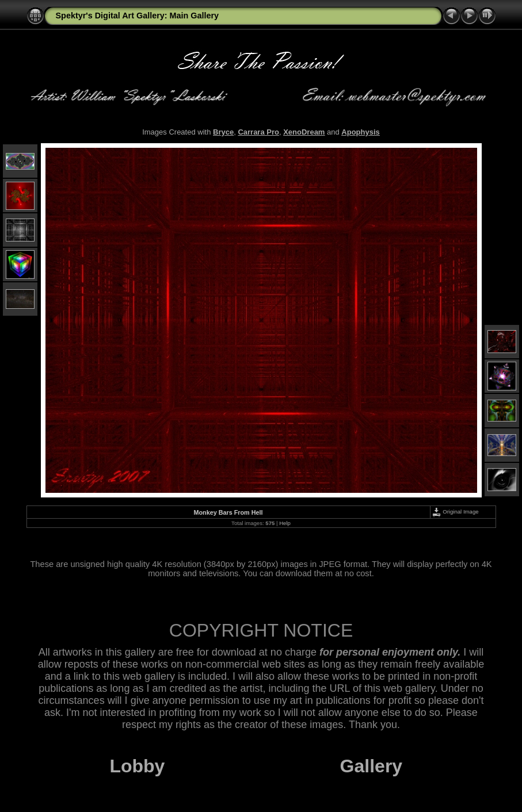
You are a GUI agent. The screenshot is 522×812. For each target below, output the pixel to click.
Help (285, 523)
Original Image (455, 512)
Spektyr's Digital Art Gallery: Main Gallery (138, 16)
